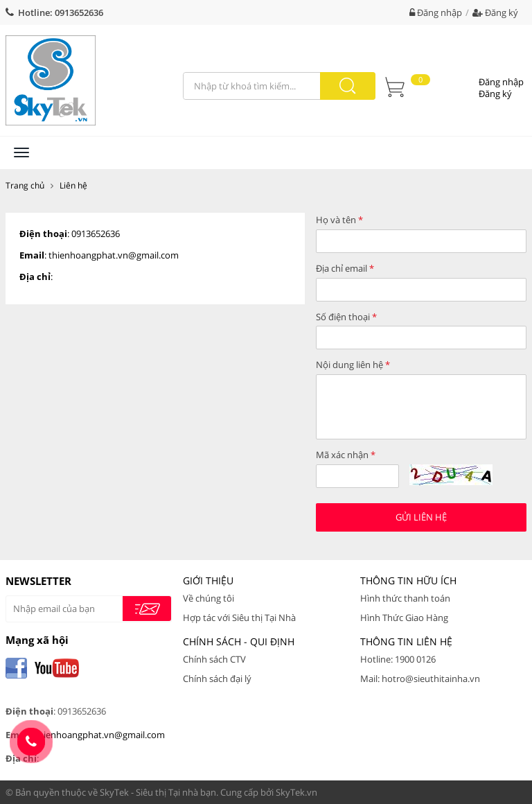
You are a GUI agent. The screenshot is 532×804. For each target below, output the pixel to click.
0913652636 (79, 12)
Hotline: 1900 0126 (398, 659)
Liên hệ (73, 185)
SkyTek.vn (296, 792)
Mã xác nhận (346, 455)
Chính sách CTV (214, 659)
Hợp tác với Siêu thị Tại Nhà (239, 618)
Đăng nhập (436, 12)
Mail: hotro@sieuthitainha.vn (420, 679)
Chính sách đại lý (217, 679)
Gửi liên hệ (421, 517)
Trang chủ (25, 185)
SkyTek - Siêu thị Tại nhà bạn (158, 792)
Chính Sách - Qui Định (239, 641)
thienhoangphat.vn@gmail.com (114, 255)
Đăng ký (495, 12)
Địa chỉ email (345, 268)
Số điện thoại (346, 317)
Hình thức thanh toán (405, 598)
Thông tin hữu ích (408, 580)
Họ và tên (339, 220)
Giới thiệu (208, 580)
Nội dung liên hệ (353, 365)
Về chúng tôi (209, 598)
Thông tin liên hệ (406, 641)
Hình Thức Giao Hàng (404, 618)
